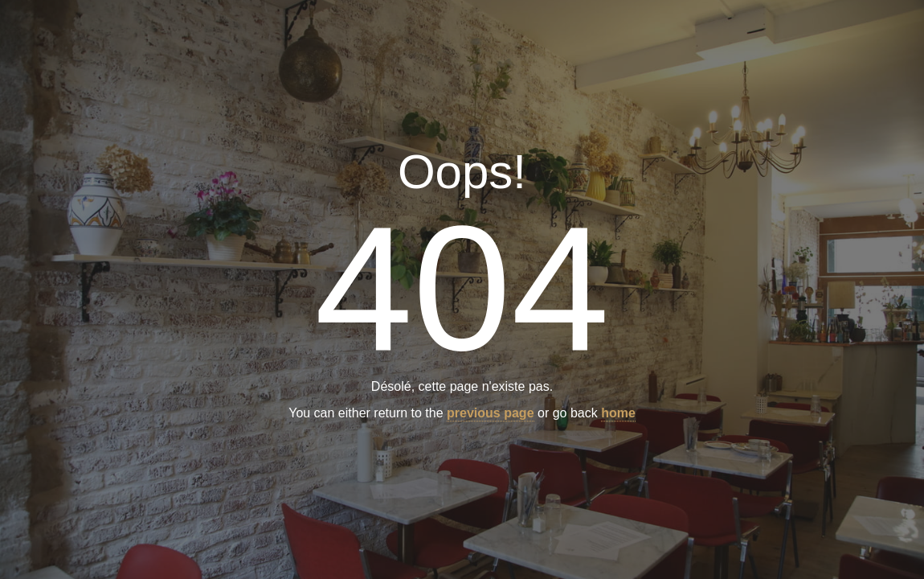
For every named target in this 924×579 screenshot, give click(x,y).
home (618, 414)
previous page (490, 414)
